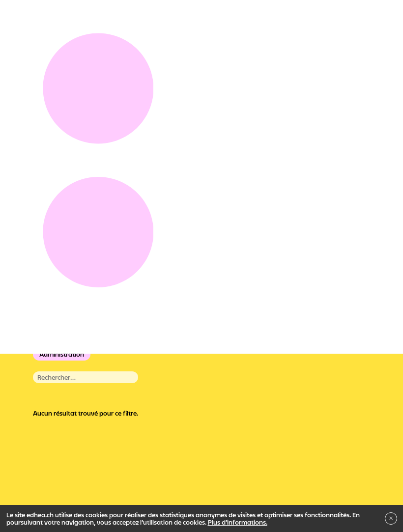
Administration (62, 354)
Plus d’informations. (238, 522)
